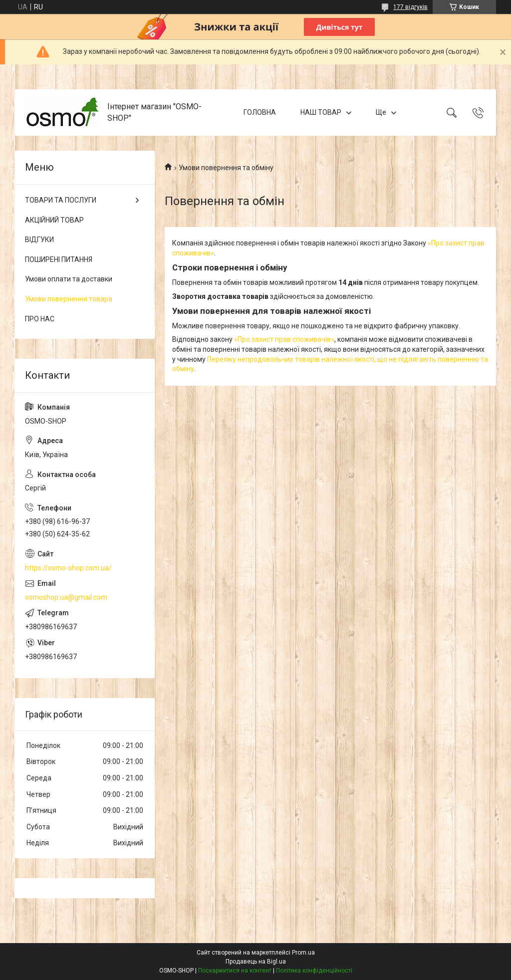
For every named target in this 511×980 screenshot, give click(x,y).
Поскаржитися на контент (235, 971)
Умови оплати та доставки (69, 279)
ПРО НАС (40, 319)
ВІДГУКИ (39, 240)
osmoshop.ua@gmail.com (66, 597)
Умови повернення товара (69, 299)
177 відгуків (410, 7)
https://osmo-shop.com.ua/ (68, 568)
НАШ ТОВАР (321, 112)
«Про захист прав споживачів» (284, 339)
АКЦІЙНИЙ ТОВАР (54, 220)
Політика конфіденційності (314, 971)
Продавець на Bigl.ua (256, 962)
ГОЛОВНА (260, 112)
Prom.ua (303, 953)
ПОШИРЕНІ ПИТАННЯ (59, 259)
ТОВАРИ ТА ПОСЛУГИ (61, 200)
